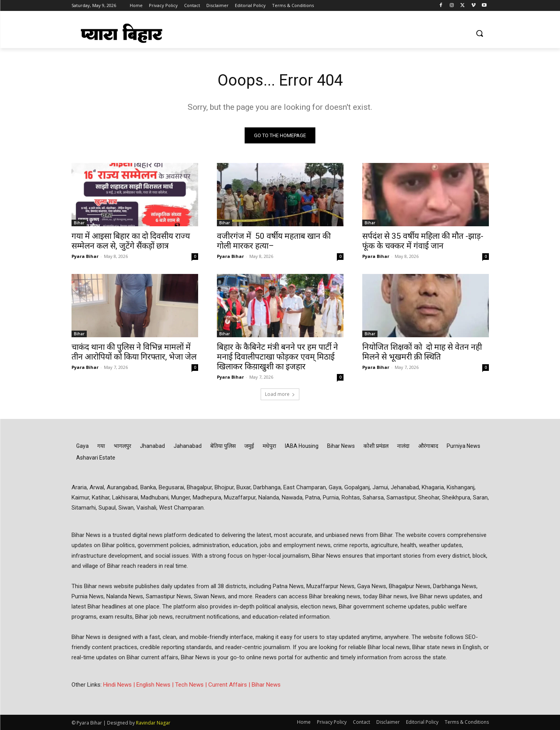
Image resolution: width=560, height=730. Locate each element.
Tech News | (192, 685)
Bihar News (266, 685)
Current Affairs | (230, 685)
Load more (280, 394)
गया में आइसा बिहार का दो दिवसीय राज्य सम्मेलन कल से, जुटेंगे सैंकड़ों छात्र (131, 241)
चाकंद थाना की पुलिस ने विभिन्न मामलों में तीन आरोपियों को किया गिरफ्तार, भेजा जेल (134, 352)
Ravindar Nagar (153, 723)
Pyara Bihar (85, 256)
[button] (479, 33)
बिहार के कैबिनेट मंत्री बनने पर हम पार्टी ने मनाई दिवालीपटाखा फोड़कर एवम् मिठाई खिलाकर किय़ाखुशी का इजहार (277, 357)
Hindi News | (120, 685)
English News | (156, 685)
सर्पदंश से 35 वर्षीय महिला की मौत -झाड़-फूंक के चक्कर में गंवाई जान (423, 241)
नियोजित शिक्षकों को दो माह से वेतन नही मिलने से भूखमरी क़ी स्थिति (422, 352)
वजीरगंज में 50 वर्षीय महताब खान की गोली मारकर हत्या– (274, 241)
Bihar (79, 223)
